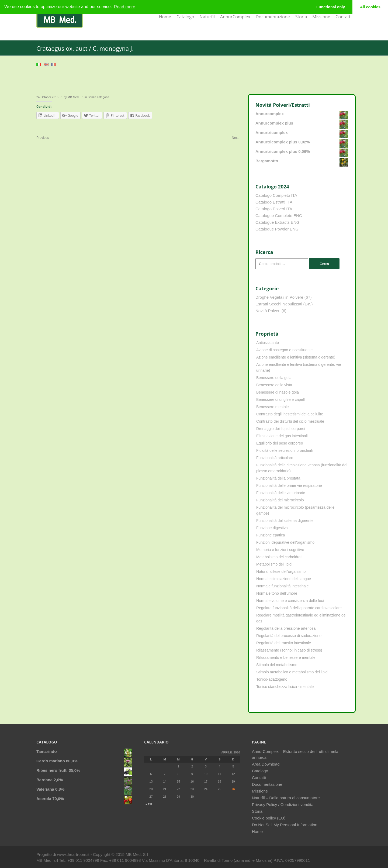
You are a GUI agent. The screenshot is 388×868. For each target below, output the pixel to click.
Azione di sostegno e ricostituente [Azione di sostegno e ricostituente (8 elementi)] (284, 350)
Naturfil (207, 17)
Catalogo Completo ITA (276, 195)
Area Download (266, 764)
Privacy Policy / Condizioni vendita (283, 805)
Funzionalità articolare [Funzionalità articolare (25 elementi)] (275, 458)
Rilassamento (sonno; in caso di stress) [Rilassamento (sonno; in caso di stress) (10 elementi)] (289, 650)
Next (235, 138)
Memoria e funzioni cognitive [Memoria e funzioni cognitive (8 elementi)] (280, 550)
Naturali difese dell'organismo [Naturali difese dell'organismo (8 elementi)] (281, 571)
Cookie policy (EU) (269, 818)
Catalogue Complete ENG (279, 216)
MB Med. (74, 97)
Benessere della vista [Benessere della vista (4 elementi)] (274, 385)
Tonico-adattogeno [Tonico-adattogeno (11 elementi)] (272, 679)
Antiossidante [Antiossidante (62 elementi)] (268, 343)
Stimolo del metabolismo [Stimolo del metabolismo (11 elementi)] (277, 665)
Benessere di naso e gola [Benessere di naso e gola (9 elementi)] (278, 392)
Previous (43, 138)
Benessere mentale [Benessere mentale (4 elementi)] (273, 407)
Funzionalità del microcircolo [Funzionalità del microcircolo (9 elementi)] (280, 500)
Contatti (344, 17)
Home (165, 17)
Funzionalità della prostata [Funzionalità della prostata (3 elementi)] (278, 478)
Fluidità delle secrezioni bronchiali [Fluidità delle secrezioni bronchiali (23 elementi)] (284, 450)
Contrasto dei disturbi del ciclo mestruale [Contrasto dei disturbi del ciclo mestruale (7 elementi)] (290, 421)
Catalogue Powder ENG (277, 229)
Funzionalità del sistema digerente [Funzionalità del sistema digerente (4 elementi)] (285, 521)
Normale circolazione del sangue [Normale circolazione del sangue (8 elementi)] (284, 579)
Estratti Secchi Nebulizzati (279, 304)
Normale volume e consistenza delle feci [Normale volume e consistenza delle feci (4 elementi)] (290, 601)
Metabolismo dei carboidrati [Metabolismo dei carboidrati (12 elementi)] (279, 557)
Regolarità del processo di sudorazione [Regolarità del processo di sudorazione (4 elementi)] (289, 636)
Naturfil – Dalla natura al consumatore (286, 798)
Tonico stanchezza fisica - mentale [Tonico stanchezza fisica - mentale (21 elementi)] (285, 687)
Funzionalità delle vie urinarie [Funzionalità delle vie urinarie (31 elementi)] (281, 493)
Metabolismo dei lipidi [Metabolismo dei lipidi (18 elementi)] (274, 564)
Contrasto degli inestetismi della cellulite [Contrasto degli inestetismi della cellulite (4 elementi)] (290, 414)
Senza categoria (99, 97)
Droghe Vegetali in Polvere (279, 297)
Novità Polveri (268, 311)
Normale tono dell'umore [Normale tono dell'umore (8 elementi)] (277, 593)
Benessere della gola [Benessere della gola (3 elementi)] (274, 378)
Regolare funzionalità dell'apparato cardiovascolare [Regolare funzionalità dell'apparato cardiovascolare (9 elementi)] (299, 608)
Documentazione (273, 17)
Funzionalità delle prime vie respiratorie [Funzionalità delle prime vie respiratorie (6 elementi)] (289, 485)
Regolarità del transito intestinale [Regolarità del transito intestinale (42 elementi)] (284, 643)
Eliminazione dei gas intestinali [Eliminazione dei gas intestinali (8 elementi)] (282, 436)
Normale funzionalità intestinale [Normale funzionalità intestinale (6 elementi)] (283, 586)
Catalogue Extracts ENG (277, 222)
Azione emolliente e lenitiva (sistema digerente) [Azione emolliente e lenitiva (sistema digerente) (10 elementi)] (296, 357)
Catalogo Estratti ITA (274, 202)
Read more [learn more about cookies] (125, 7)
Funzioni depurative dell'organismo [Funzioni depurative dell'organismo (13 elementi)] (285, 542)
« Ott (149, 804)
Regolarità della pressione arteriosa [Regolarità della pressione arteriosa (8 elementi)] (286, 628)
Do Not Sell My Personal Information (285, 825)
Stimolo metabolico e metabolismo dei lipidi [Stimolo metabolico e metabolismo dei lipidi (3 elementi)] (292, 672)
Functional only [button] (331, 7)
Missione (321, 17)
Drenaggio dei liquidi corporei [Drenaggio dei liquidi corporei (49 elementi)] (281, 429)
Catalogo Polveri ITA (274, 209)
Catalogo (185, 17)
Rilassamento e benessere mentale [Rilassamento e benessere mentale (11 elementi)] (286, 657)
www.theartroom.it (74, 854)
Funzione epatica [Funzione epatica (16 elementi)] (271, 535)
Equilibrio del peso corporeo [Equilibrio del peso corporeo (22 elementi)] (280, 443)
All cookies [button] (370, 7)
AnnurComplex (235, 17)
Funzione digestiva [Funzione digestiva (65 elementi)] (272, 528)
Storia (301, 17)
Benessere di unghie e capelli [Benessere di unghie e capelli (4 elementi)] (281, 399)
